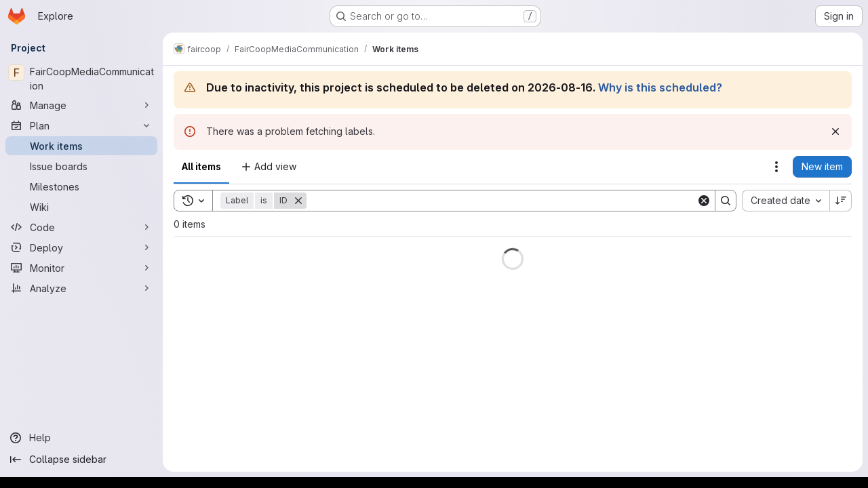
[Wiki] (81, 207)
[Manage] (81, 105)
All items (201, 166)
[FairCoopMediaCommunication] (81, 79)
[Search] (501, 201)
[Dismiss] (835, 131)
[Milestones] (81, 186)
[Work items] (81, 146)
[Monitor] (81, 268)
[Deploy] (81, 247)
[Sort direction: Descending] (841, 201)
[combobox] (786, 201)
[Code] (81, 227)
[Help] (81, 438)
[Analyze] (81, 288)
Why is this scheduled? (660, 87)
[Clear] (704, 201)
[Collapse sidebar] (81, 460)
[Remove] (298, 201)
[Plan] (81, 125)
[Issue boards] (81, 166)
